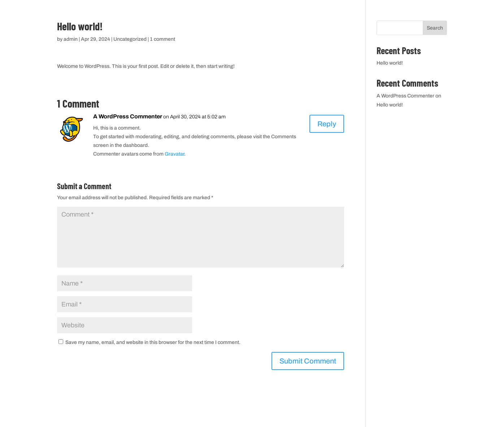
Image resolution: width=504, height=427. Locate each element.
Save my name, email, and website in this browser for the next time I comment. (153, 342)
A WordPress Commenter (128, 116)
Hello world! (390, 63)
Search (435, 28)
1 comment (162, 39)
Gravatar (174, 154)
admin (71, 39)
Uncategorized (130, 39)
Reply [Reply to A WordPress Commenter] (327, 124)
